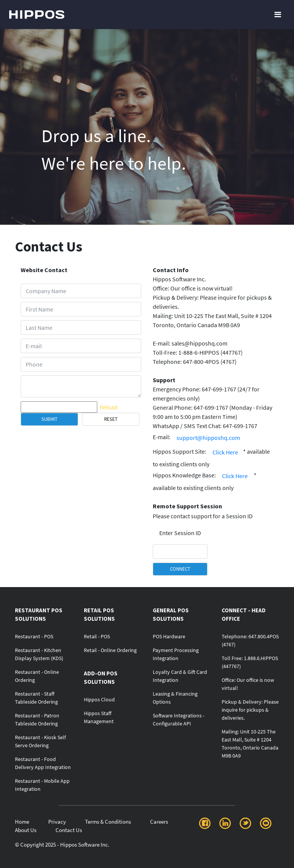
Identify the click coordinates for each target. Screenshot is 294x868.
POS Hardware (169, 636)
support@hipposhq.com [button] (208, 438)
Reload (109, 407)
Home (22, 822)
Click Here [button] (225, 452)
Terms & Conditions (108, 822)
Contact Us (69, 830)
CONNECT (180, 569)
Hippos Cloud (99, 699)
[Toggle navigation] (278, 15)
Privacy (57, 822)
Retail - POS (97, 636)
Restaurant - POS (34, 636)
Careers (159, 822)
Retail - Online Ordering (110, 650)
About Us (26, 830)
